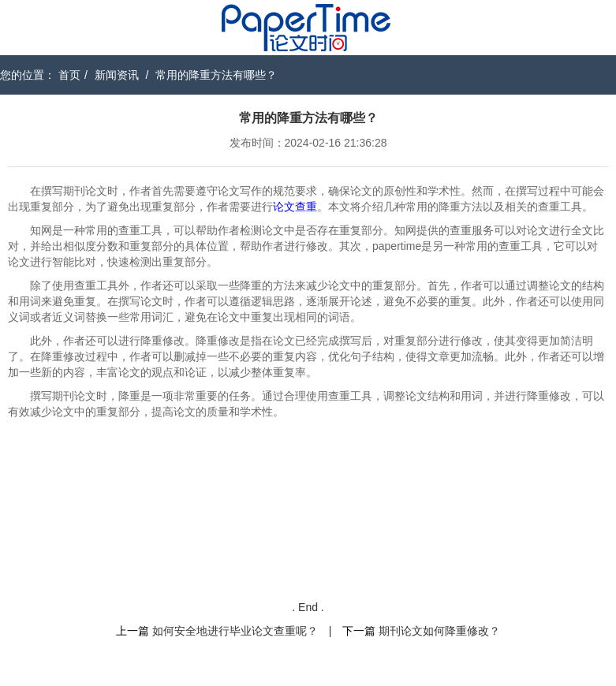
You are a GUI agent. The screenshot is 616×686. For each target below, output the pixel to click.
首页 (69, 75)
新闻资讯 (117, 75)
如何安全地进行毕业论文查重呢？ (235, 631)
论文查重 (295, 207)
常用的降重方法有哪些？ (216, 75)
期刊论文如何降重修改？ (439, 631)
